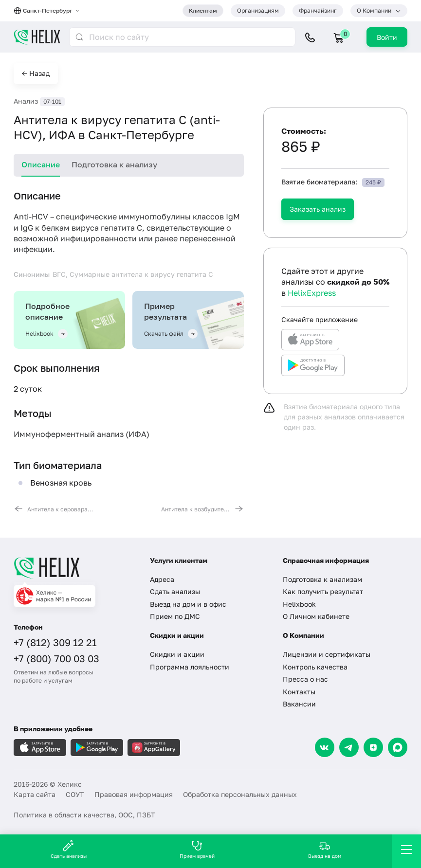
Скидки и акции (177, 654)
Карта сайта (35, 794)
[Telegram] (349, 747)
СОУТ (75, 794)
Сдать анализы (175, 591)
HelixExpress (312, 293)
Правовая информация (134, 794)
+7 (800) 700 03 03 (56, 658)
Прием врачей (197, 849)
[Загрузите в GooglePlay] (97, 748)
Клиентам (203, 10)
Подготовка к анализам (322, 579)
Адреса (162, 579)
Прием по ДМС (175, 616)
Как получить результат (323, 591)
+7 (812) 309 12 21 (55, 642)
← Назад (36, 73)
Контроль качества (315, 667)
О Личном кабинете (316, 616)
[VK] (325, 747)
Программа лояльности (190, 667)
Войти (387, 37)
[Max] (398, 747)
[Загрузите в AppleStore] (40, 748)
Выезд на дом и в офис (188, 604)
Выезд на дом (325, 849)
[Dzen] (373, 747)
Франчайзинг (318, 10)
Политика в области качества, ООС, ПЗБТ (84, 815)
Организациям (258, 10)
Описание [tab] (41, 164)
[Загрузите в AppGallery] (154, 748)
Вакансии (299, 704)
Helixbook (299, 604)
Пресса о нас (305, 679)
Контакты (299, 692)
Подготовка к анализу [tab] (114, 164)
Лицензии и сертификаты (327, 654)
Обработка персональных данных (240, 794)
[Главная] (74, 568)
